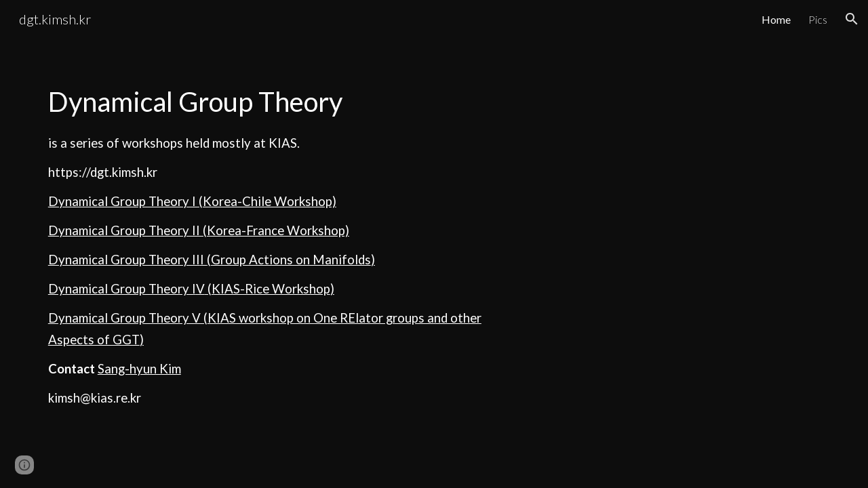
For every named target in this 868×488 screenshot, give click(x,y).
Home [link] (776, 19)
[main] (267, 244)
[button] (852, 19)
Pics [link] (818, 19)
